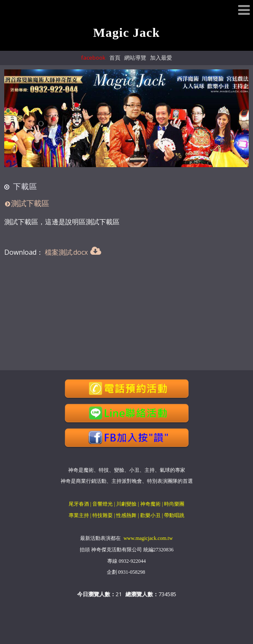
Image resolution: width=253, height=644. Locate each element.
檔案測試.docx (66, 252)
